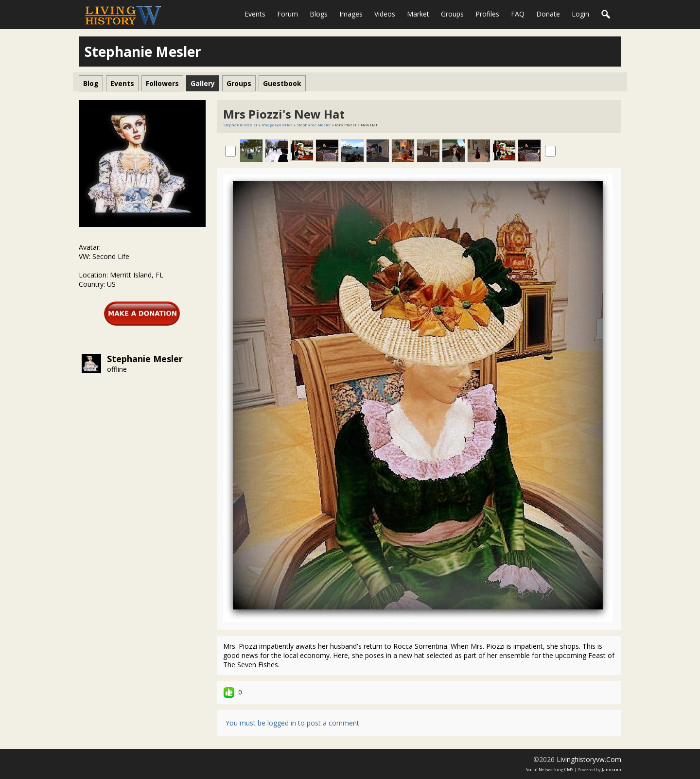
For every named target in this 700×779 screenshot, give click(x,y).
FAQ (518, 14)
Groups (452, 14)
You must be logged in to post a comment (292, 723)
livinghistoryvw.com (589, 759)
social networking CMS (550, 770)
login (580, 14)
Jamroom (612, 770)
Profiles (487, 14)
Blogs (319, 14)
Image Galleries (277, 125)
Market (418, 14)
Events (255, 14)
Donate (548, 14)
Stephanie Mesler (145, 359)
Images (351, 14)
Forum (288, 14)
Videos (385, 14)
